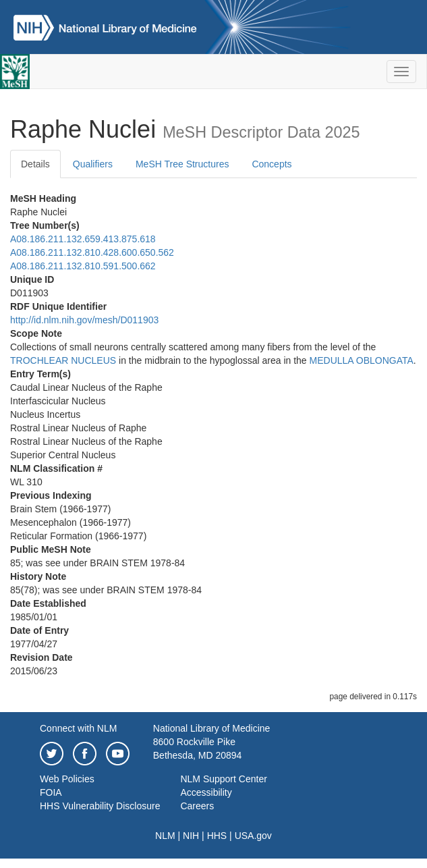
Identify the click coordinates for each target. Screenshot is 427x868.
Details (35, 164)
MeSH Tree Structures (182, 164)
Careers (197, 806)
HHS (217, 836)
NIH (191, 836)
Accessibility (206, 792)
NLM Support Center (223, 779)
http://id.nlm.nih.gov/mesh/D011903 (84, 320)
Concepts (272, 164)
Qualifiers (93, 164)
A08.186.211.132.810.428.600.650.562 (92, 252)
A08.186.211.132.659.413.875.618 (83, 239)
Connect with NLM (78, 728)
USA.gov (253, 836)
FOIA (51, 792)
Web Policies (67, 779)
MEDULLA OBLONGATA (362, 360)
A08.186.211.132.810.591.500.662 (83, 266)
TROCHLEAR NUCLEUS (63, 360)
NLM (165, 836)
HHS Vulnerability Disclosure (100, 806)
